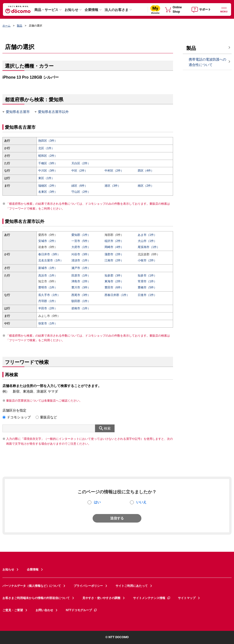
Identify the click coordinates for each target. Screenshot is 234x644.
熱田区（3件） (48, 141)
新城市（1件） (48, 268)
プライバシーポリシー (88, 586)
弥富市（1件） (48, 323)
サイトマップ (187, 598)
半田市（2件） (48, 308)
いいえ (141, 502)
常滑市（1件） (147, 281)
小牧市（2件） (147, 260)
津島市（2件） (81, 281)
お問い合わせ (44, 610)
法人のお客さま (117, 10)
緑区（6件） (80, 186)
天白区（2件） (81, 163)
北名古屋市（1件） (51, 260)
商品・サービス (46, 10)
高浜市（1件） (48, 276)
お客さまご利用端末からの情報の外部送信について (36, 598)
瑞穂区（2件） (48, 186)
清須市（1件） (81, 260)
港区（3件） (113, 186)
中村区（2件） (114, 171)
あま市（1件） (147, 235)
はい (97, 502)
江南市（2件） (114, 260)
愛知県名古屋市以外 (53, 112)
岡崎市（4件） (114, 247)
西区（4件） (146, 171)
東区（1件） (46, 178)
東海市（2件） (114, 281)
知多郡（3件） (114, 276)
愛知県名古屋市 (18, 112)
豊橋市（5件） (147, 287)
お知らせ (71, 10)
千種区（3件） (48, 163)
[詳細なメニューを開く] (224, 9)
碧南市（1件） (81, 308)
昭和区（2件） (48, 156)
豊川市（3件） (81, 287)
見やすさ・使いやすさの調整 (101, 598)
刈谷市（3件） (81, 254)
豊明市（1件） (48, 287)
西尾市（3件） (81, 295)
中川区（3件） (48, 171)
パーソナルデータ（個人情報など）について (32, 586)
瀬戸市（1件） (81, 268)
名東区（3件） (48, 192)
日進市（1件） (147, 295)
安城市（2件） (48, 241)
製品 (19, 26)
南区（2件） (146, 186)
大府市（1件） (81, 247)
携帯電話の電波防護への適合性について (207, 62)
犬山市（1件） (147, 241)
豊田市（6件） (114, 287)
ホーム (6, 26)
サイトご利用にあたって (132, 586)
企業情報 (91, 10)
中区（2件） (80, 171)
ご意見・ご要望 (13, 610)
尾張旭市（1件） (149, 247)
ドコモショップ (19, 417)
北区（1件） (46, 148)
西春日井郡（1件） (117, 295)
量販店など (49, 417)
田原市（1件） (81, 276)
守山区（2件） (81, 192)
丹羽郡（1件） (48, 301)
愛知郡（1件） (81, 235)
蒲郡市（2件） (114, 254)
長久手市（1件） (49, 295)
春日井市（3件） (49, 254)
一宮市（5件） (81, 241)
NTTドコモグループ (82, 610)
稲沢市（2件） (114, 241)
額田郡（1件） (81, 301)
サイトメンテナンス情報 (152, 598)
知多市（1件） (147, 276)
